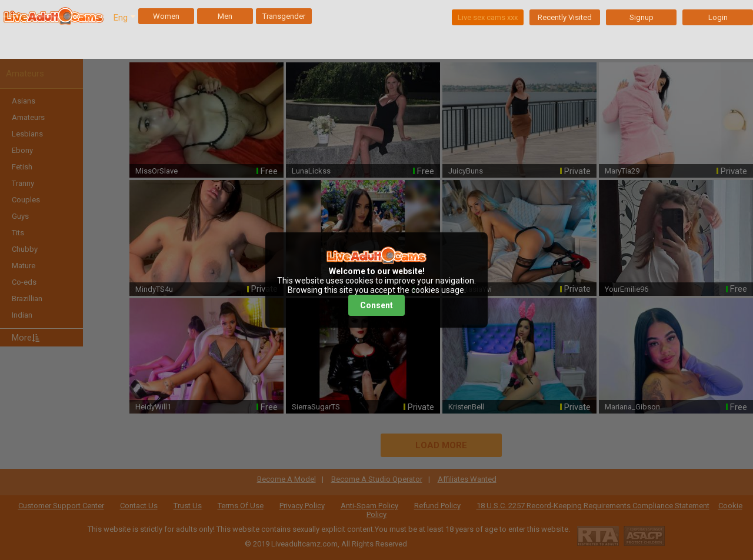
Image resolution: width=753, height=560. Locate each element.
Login (718, 17)
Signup (642, 17)
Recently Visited (565, 17)
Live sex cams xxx (488, 17)
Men (225, 16)
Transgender (284, 16)
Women (166, 16)
